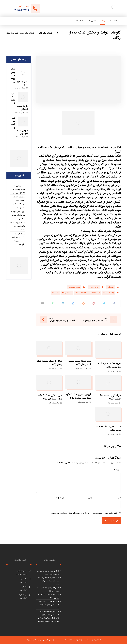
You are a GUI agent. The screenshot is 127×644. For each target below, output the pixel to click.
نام (120, 498)
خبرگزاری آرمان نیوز (44, 640)
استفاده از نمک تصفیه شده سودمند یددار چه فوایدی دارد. (18, 202)
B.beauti (111, 287)
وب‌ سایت (60, 498)
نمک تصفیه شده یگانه (81, 369)
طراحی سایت (95, 640)
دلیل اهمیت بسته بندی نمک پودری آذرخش (18, 215)
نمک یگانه (55, 293)
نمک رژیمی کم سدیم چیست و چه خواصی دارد (19, 189)
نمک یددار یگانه (67, 293)
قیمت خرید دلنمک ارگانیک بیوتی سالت (18, 226)
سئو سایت (83, 640)
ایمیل (90, 498)
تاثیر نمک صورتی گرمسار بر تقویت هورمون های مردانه (48, 620)
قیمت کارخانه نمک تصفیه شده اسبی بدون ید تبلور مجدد (18, 239)
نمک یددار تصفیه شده (108, 148)
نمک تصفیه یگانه (54, 369)
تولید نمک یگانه (95, 293)
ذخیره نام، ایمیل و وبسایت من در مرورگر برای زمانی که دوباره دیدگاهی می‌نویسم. (84, 513)
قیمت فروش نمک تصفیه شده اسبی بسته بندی (49, 613)
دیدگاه (117, 470)
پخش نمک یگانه (109, 293)
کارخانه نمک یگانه (74, 287)
